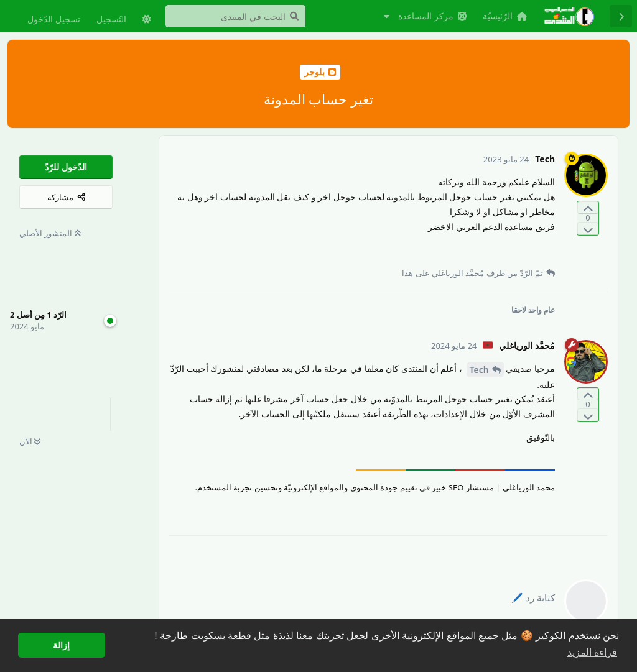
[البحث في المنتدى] (235, 16)
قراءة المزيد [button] (592, 652)
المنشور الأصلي (50, 233)
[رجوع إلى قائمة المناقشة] (621, 16)
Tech (479, 370)
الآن (30, 441)
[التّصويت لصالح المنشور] (588, 208)
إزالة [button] (61, 645)
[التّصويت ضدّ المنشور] (588, 228)
